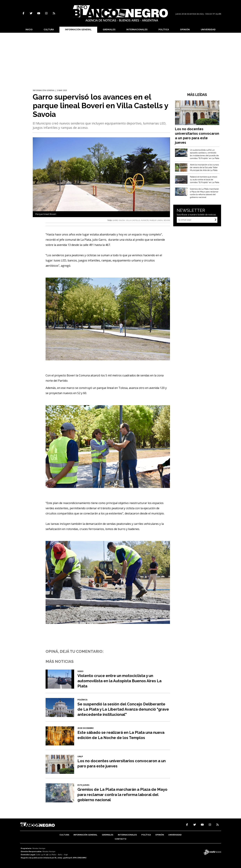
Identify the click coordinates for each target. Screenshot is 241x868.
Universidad (208, 30)
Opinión (185, 30)
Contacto (120, 839)
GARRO (115, 220)
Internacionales (137, 30)
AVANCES (145, 220)
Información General (78, 30)
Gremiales (109, 30)
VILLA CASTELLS (133, 220)
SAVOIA (122, 220)
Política (164, 30)
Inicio (29, 30)
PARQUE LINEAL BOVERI (160, 220)
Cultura (49, 30)
